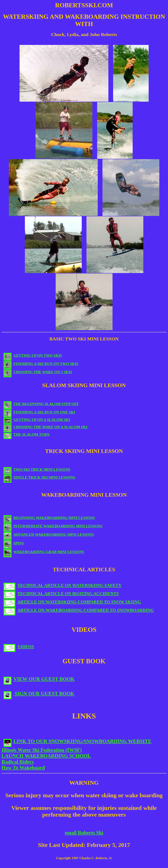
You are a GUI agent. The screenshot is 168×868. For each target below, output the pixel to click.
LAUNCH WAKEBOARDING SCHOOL (46, 756)
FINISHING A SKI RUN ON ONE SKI (39, 412)
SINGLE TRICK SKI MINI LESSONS (39, 477)
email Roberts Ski (84, 833)
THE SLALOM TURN (27, 434)
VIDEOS (19, 646)
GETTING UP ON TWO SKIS (33, 355)
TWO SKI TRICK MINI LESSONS (37, 470)
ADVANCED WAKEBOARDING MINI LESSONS (49, 535)
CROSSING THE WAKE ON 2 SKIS (38, 372)
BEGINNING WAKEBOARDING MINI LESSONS (49, 518)
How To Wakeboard (23, 768)
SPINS (14, 543)
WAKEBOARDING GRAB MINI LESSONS (44, 552)
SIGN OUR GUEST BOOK (39, 694)
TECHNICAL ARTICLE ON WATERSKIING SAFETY (63, 585)
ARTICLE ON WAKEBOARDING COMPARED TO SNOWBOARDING (79, 610)
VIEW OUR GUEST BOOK (39, 679)
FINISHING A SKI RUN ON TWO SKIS (41, 364)
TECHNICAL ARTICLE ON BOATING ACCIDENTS (61, 593)
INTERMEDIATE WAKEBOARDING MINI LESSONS (53, 526)
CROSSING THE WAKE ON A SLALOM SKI (46, 427)
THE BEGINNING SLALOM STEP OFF (41, 404)
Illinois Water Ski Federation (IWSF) (42, 750)
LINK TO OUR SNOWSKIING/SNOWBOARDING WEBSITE (77, 741)
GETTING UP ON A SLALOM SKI (37, 420)
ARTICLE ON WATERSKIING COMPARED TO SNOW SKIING (72, 602)
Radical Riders (18, 762)
